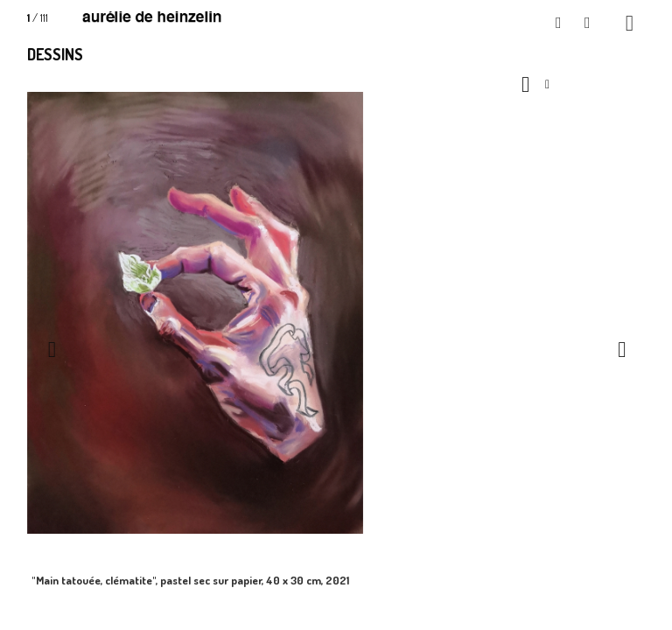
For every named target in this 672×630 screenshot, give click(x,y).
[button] (560, 24)
